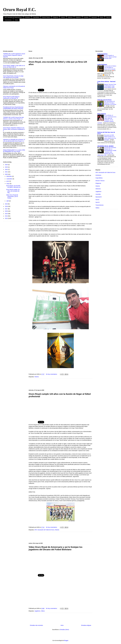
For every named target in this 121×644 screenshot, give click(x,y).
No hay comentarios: (52, 374)
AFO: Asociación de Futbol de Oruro (13, 17)
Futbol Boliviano (102, 65)
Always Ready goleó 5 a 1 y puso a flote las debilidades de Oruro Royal (14, 151)
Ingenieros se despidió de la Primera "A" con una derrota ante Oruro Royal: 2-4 (14, 140)
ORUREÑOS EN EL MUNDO (105, 146)
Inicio (62, 625)
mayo (8, 184)
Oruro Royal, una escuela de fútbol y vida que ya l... (14, 186)
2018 (7, 206)
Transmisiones (8, 20)
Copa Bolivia (36, 17)
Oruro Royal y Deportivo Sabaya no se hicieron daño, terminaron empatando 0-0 (14, 129)
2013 (7, 218)
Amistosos (27, 17)
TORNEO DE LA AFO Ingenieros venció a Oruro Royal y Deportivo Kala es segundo (14, 55)
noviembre (9, 179)
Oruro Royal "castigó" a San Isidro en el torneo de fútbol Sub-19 (14, 66)
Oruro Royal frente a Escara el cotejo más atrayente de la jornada (13, 77)
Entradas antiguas (86, 625)
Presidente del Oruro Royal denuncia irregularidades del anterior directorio (13, 108)
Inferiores (70, 17)
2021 (7, 172)
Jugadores (78, 17)
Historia (63, 17)
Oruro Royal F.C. (19, 10)
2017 (7, 209)
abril (8, 201)
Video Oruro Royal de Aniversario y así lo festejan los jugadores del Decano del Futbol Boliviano (56, 548)
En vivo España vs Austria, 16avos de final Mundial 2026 (110, 57)
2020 (7, 174)
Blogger (66, 640)
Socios (102, 17)
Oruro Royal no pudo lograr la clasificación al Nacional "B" (11, 97)
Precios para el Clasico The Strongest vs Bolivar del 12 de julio (110, 68)
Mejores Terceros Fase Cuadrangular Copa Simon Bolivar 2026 (110, 86)
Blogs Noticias (102, 114)
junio (8, 181)
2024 (7, 165)
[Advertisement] (56, 36)
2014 (7, 216)
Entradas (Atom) (64, 630)
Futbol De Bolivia (102, 54)
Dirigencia (56, 17)
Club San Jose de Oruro (104, 100)
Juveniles (86, 17)
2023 (7, 167)
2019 (7, 204)
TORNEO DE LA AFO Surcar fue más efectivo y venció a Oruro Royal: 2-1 (13, 118)
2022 (7, 169)
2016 (7, 211)
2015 (7, 214)
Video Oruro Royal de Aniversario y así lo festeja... (12, 196)
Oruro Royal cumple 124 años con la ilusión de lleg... (13, 191)
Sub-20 (108, 17)
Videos (16, 20)
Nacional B (94, 17)
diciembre (9, 176)
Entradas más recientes (36, 625)
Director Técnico (46, 17)
